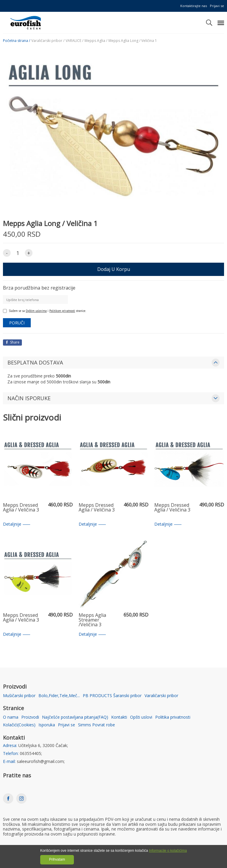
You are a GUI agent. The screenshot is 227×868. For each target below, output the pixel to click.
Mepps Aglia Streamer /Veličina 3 (92, 620)
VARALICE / (74, 41)
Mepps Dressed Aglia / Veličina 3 (21, 508)
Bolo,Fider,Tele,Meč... (59, 696)
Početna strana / (17, 41)
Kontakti (119, 717)
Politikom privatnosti (62, 311)
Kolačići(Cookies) (19, 725)
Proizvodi (30, 717)
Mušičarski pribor (19, 696)
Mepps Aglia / (96, 41)
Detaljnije (17, 524)
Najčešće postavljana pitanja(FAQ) (75, 717)
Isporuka (47, 725)
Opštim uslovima (36, 311)
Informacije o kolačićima (168, 851)
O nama (11, 717)
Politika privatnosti (173, 717)
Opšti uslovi (141, 717)
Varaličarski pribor (161, 696)
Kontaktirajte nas (194, 6)
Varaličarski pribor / (48, 41)
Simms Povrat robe (97, 725)
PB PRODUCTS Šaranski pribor (112, 696)
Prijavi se (217, 6)
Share (12, 342)
